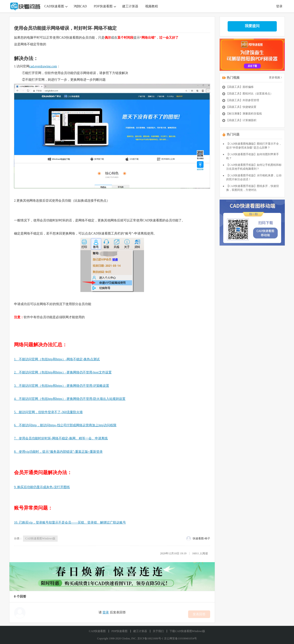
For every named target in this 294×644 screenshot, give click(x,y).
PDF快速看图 (103, 6)
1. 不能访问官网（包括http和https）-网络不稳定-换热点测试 (57, 359)
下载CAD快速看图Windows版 (187, 631)
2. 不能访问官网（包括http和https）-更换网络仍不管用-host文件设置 (63, 372)
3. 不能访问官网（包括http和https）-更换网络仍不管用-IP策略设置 (62, 386)
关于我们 (158, 631)
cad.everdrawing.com (43, 66)
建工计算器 (130, 6)
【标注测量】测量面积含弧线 (244, 114)
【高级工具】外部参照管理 (243, 100)
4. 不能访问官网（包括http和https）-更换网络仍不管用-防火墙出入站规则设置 (70, 399)
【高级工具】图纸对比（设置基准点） (249, 94)
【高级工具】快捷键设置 (241, 107)
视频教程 (152, 6)
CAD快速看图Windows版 (40, 538)
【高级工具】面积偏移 (240, 87)
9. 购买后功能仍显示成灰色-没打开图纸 (42, 487)
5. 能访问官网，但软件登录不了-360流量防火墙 (48, 412)
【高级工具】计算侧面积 (241, 120)
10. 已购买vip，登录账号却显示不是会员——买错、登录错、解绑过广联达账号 (70, 522)
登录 (279, 6)
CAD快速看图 (54, 6)
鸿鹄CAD (80, 6)
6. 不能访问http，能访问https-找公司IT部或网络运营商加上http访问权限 (65, 425)
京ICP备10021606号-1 (150, 638)
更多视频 (276, 77)
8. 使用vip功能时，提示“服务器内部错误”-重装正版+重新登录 (58, 452)
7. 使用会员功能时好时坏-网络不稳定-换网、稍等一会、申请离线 (61, 438)
